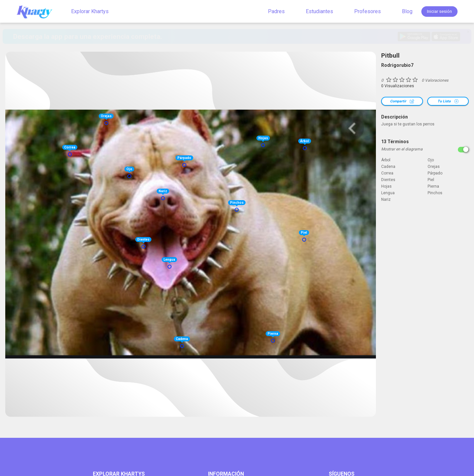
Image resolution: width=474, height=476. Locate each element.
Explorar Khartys (90, 11)
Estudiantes (319, 11)
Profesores (368, 11)
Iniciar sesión (439, 11)
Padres (276, 11)
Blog (407, 11)
